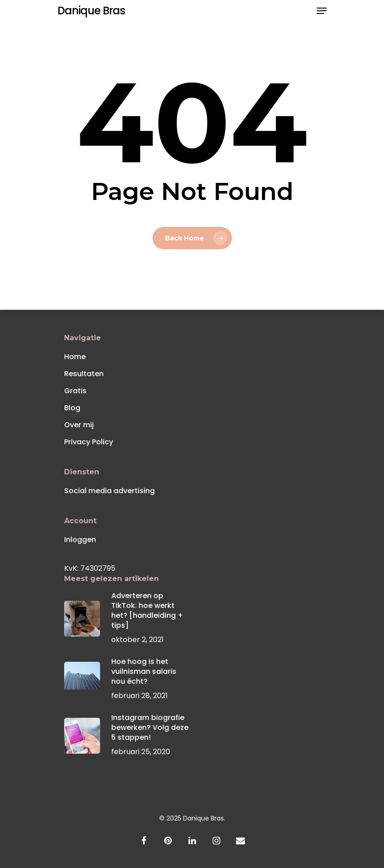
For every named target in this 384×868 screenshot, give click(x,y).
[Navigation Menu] (322, 11)
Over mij (79, 425)
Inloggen (80, 540)
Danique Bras (91, 11)
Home (75, 357)
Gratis (75, 391)
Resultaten (84, 374)
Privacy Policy (89, 442)
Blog (72, 408)
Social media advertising (109, 491)
